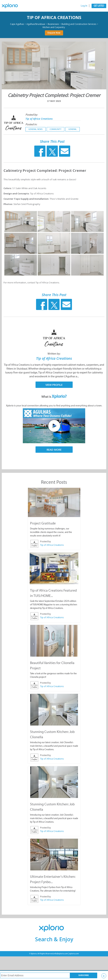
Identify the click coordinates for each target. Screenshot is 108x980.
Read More (54, 450)
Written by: (54, 354)
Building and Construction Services (79, 24)
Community (56, 129)
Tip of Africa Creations (54, 17)
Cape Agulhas (17, 24)
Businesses (53, 24)
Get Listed (99, 6)
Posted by (46, 541)
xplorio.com (74, 954)
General (73, 129)
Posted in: (31, 124)
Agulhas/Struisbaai (36, 24)
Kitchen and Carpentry (54, 27)
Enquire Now (54, 33)
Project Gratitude (43, 523)
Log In (84, 6)
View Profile (54, 385)
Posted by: (32, 115)
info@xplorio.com (61, 954)
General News (36, 129)
